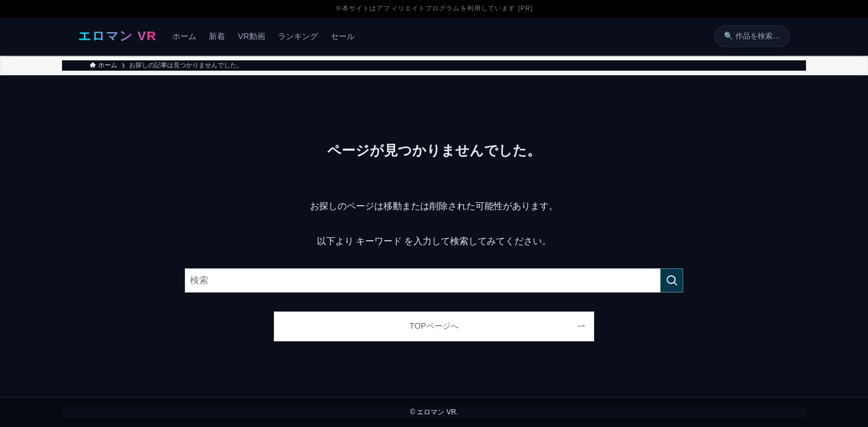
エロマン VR (117, 36)
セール (343, 36)
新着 (217, 36)
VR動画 (251, 36)
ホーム (184, 36)
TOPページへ (434, 326)
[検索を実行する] (672, 280)
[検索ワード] (434, 280)
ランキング (298, 36)
